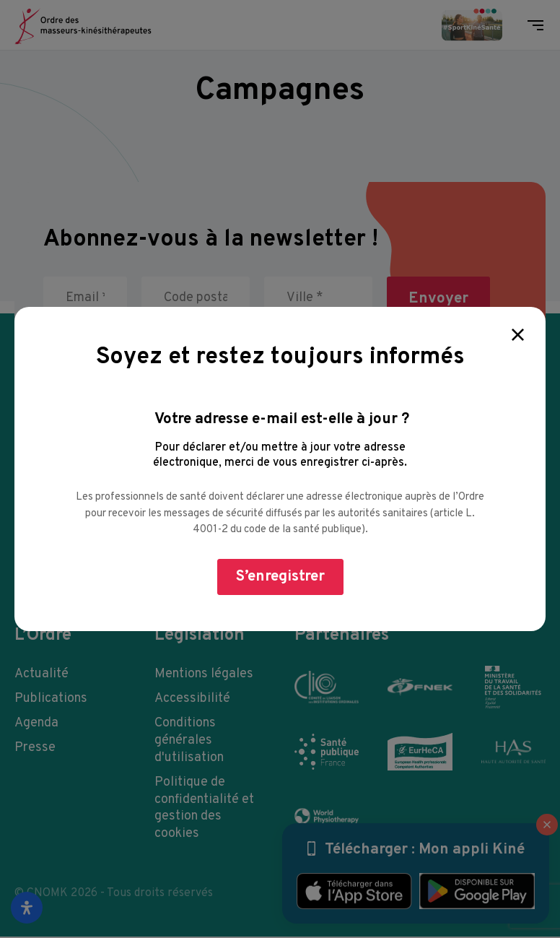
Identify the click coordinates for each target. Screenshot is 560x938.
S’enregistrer (280, 577)
